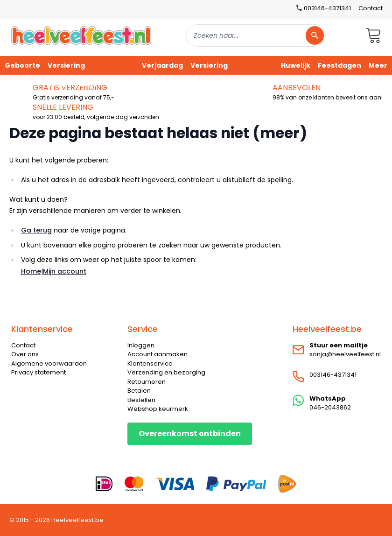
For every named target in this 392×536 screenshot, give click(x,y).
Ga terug (36, 230)
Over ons (25, 354)
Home (31, 271)
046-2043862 (330, 407)
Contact (371, 8)
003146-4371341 (333, 375)
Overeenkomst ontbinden (190, 434)
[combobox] (256, 35)
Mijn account (65, 271)
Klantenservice (150, 363)
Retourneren (147, 382)
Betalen (139, 391)
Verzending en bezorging (166, 372)
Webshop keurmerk (158, 409)
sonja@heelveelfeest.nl (345, 354)
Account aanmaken (157, 354)
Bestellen (141, 400)
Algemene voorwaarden (49, 363)
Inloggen (141, 345)
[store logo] (81, 35)
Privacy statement (38, 372)
